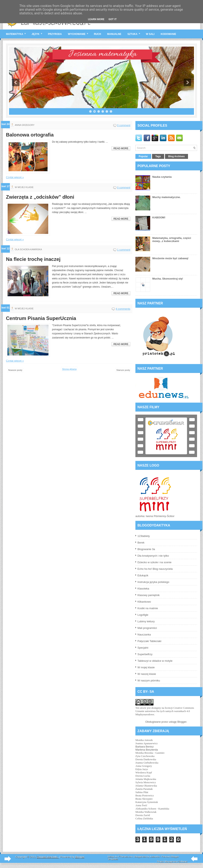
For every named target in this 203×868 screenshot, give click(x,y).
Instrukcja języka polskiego (153, 582)
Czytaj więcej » (15, 177)
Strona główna (69, 369)
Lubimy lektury (146, 621)
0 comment (124, 125)
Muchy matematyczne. (166, 197)
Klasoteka (143, 589)
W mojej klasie (146, 667)
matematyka (17, 32)
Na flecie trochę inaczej (33, 259)
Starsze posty (123, 370)
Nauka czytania (162, 177)
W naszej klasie (147, 674)
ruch (97, 34)
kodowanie (168, 34)
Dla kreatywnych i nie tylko (153, 556)
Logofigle (143, 615)
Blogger (182, 722)
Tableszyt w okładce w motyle (155, 661)
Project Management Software (172, 861)
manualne (114, 34)
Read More (121, 148)
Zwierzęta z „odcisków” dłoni (40, 197)
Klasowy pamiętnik (149, 595)
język (38, 32)
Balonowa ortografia (30, 135)
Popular (143, 156)
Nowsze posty (15, 370)
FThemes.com (126, 857)
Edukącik (143, 575)
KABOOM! (159, 217)
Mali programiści (147, 628)
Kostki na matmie (148, 608)
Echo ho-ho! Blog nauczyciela (155, 569)
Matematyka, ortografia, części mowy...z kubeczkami (172, 240)
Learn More (96, 19)
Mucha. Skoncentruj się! (168, 279)
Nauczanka (144, 635)
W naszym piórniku (149, 681)
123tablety (144, 536)
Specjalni (143, 648)
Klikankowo (144, 602)
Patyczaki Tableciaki (149, 641)
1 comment (124, 250)
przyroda (55, 34)
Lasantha (155, 857)
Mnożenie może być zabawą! (170, 258)
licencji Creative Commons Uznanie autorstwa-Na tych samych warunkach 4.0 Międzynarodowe (165, 711)
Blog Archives (176, 156)
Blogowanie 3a (146, 549)
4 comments (123, 309)
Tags (158, 156)
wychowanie (79, 32)
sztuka (135, 32)
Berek (141, 543)
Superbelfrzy (145, 654)
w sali (150, 34)
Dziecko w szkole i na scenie (154, 562)
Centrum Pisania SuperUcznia (41, 318)
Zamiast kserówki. (48, 857)
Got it (113, 19)
